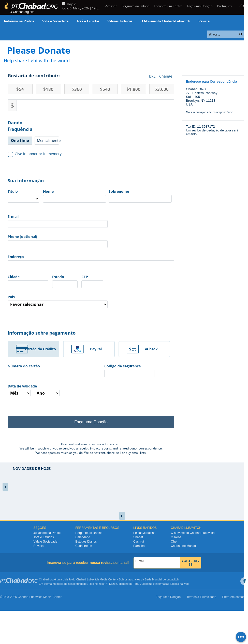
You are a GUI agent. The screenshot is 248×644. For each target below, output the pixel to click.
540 (105, 89)
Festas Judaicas (144, 533)
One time (20, 140)
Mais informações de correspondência (210, 112)
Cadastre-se (84, 546)
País (11, 297)
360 (77, 89)
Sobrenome (119, 191)
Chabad (81, 579)
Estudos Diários (86, 542)
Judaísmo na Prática (19, 21)
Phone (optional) (22, 237)
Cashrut (139, 542)
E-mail (13, 216)
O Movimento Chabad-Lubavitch (165, 21)
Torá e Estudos (88, 21)
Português (224, 6)
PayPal (96, 349)
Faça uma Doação (200, 6)
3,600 (162, 89)
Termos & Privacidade (202, 597)
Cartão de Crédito (40, 349)
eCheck (151, 349)
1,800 (133, 89)
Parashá (139, 546)
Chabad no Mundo (183, 546)
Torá (136, 584)
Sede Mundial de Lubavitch (162, 579)
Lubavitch (93, 579)
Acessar (111, 6)
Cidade (14, 277)
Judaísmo (146, 584)
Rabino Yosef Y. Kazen (103, 584)
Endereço (16, 257)
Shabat (138, 537)
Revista (204, 21)
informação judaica (167, 584)
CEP (85, 277)
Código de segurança (122, 366)
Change (166, 76)
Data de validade (22, 386)
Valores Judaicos (120, 21)
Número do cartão (24, 366)
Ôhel (174, 542)
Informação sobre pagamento (42, 333)
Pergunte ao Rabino (135, 6)
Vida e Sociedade (55, 21)
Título (13, 191)
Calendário (83, 537)
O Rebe (176, 537)
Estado (58, 277)
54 (20, 89)
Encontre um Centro (168, 6)
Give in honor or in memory (35, 154)
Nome (48, 191)
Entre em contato (234, 597)
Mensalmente (48, 140)
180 (48, 89)
